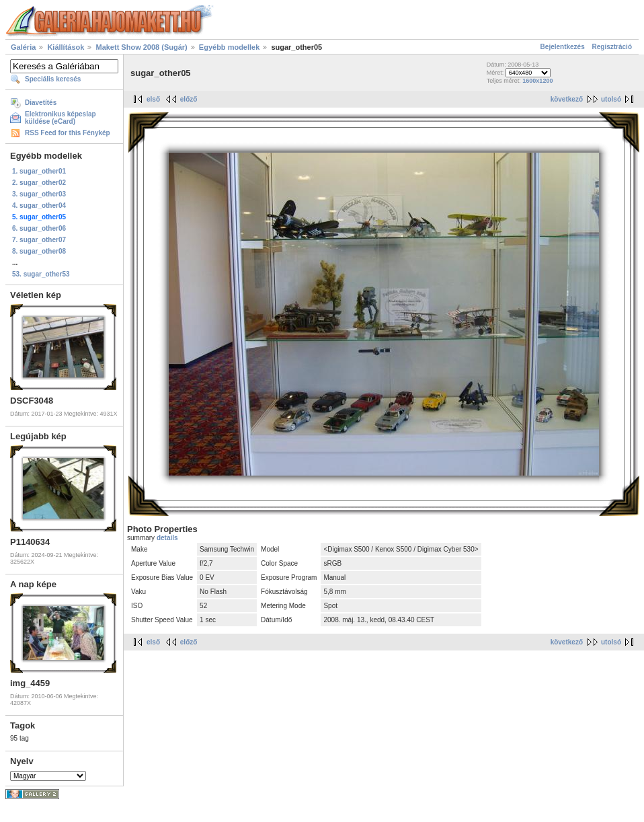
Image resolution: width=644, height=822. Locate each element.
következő (567, 99)
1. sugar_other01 (39, 171)
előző (189, 99)
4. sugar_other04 (39, 205)
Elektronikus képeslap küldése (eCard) (61, 118)
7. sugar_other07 (39, 240)
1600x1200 (537, 81)
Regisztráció (612, 47)
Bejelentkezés (563, 47)
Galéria (23, 47)
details (167, 538)
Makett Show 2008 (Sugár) (141, 47)
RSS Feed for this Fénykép (68, 133)
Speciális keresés (53, 79)
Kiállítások (66, 47)
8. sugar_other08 (39, 251)
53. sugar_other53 (41, 274)
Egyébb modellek (229, 47)
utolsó (611, 99)
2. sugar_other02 (39, 183)
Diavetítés (41, 103)
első (153, 99)
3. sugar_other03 (39, 194)
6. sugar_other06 (39, 228)
